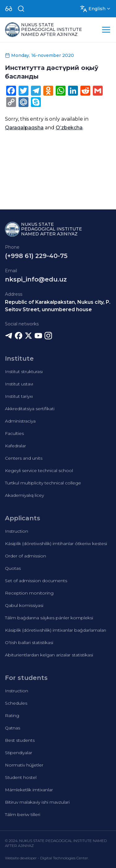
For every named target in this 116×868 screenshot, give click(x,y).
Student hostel (21, 777)
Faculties (14, 433)
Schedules (16, 703)
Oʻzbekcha (69, 128)
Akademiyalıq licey (24, 495)
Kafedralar (15, 446)
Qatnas (13, 728)
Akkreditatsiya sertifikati (30, 409)
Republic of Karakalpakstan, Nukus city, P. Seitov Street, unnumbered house (58, 306)
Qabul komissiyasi (24, 605)
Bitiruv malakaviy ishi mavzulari (37, 802)
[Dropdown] (9, 9)
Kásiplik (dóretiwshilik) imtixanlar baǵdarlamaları (56, 630)
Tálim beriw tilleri (23, 814)
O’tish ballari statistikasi (29, 642)
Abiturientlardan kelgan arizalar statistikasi (49, 655)
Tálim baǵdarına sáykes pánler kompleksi (49, 618)
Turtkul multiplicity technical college (43, 483)
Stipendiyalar (19, 753)
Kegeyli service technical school (39, 471)
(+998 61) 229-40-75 (36, 256)
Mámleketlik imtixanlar (29, 790)
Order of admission (26, 556)
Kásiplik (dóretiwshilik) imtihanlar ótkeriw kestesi (56, 544)
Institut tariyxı (19, 396)
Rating (12, 715)
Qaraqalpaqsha (24, 128)
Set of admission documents (36, 581)
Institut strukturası (24, 372)
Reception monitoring (29, 593)
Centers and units (24, 458)
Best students (20, 740)
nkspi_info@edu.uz (36, 279)
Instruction (17, 531)
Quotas (13, 568)
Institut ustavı (19, 384)
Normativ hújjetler (24, 765)
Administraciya (20, 421)
